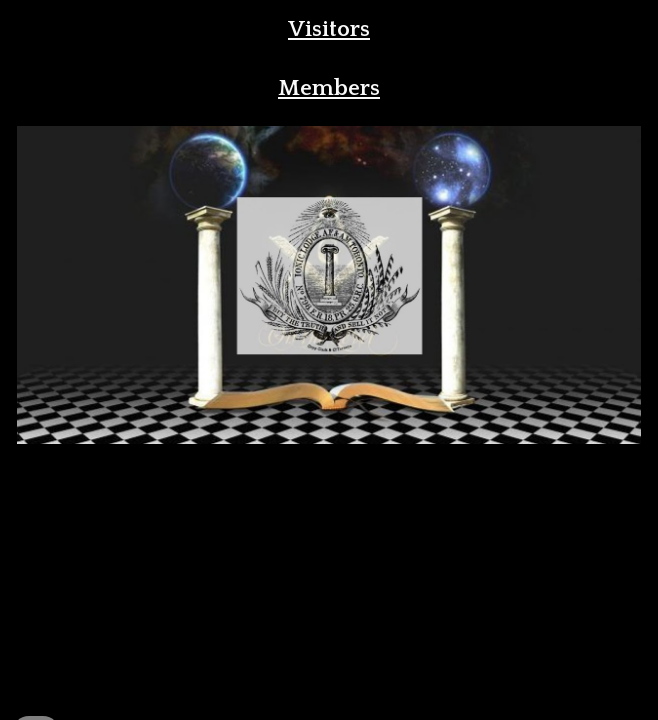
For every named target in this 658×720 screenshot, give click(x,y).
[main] (329, 29)
